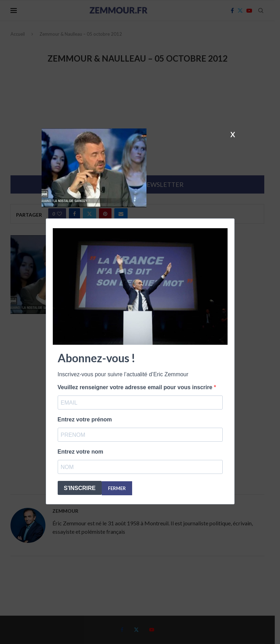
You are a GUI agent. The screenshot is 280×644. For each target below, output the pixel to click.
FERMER (117, 488)
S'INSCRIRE (80, 488)
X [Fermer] (233, 134)
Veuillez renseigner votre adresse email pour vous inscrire (136, 387)
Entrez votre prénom (85, 419)
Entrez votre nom (81, 452)
